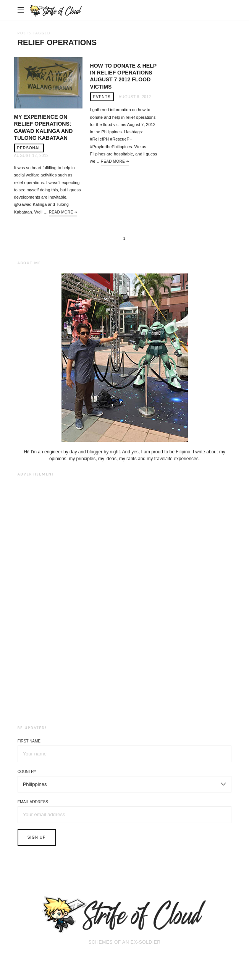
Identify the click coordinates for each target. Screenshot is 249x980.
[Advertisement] (124, 599)
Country (27, 772)
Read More (61, 212)
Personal (29, 148)
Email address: (33, 802)
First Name (29, 741)
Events (102, 97)
